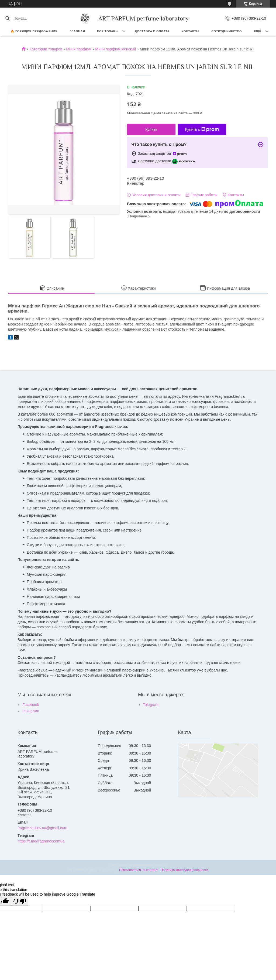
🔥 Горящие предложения (34, 31)
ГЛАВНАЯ (77, 31)
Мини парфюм (79, 49)
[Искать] (7, 18)
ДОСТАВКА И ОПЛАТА (152, 31)
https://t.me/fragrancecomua (41, 841)
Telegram (151, 705)
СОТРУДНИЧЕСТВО (227, 31)
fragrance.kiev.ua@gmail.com (42, 828)
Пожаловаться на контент (138, 870)
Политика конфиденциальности (184, 870)
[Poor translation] (20, 901)
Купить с (202, 129)
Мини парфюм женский (115, 49)
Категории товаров (46, 49)
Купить (151, 129)
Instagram (31, 711)
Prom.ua (161, 865)
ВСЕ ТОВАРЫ (108, 31)
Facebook (31, 705)
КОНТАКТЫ (191, 31)
